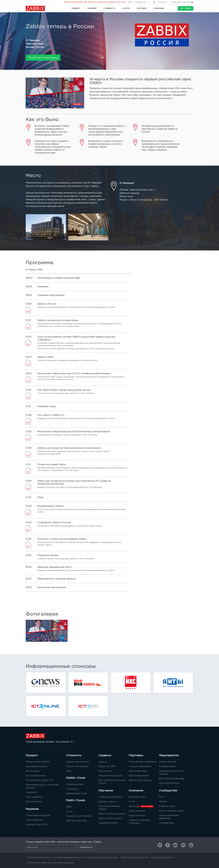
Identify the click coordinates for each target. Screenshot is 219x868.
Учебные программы (110, 797)
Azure (69, 812)
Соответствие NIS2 (36, 825)
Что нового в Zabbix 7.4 (39, 780)
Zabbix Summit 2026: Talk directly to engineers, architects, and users (95, 2)
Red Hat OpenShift (76, 821)
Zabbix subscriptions (78, 762)
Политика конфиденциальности (69, 858)
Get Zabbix (186, 8)
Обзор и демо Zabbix (38, 762)
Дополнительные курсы (112, 814)
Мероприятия (169, 755)
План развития (34, 797)
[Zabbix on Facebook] (168, 845)
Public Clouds (76, 800)
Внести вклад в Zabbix (172, 811)
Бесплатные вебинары (172, 779)
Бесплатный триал (77, 794)
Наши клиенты (137, 816)
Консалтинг (105, 771)
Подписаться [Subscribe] (86, 847)
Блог (162, 797)
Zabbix (35, 8)
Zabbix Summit (167, 762)
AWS (69, 807)
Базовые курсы (107, 802)
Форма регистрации (140, 780)
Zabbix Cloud (75, 778)
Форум (163, 802)
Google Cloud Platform (79, 816)
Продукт (32, 755)
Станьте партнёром (140, 766)
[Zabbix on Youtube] (191, 845)
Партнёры (136, 755)
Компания (136, 790)
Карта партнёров (139, 776)
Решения (32, 809)
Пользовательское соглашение (102, 858)
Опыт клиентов (34, 820)
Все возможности (36, 776)
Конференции (167, 766)
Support (103, 762)
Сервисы (105, 755)
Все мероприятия (169, 783)
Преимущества (75, 784)
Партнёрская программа (143, 762)
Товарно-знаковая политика (135, 858)
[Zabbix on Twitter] (160, 845)
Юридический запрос (162, 858)
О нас (132, 802)
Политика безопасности (39, 858)
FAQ (69, 771)
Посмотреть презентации (43, 58)
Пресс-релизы (137, 811)
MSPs (130, 2)
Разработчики (167, 806)
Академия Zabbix (108, 823)
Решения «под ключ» (110, 776)
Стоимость (74, 755)
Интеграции (32, 771)
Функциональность (37, 766)
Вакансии (141, 806)
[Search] (154, 2)
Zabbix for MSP (107, 766)
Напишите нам (137, 797)
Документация (34, 802)
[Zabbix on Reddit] (175, 845)
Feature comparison (77, 766)
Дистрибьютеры (138, 771)
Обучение (106, 790)
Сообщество (141, 2)
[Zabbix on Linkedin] (183, 845)
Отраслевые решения (38, 815)
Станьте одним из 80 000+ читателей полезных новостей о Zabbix (64, 842)
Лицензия (31, 792)
